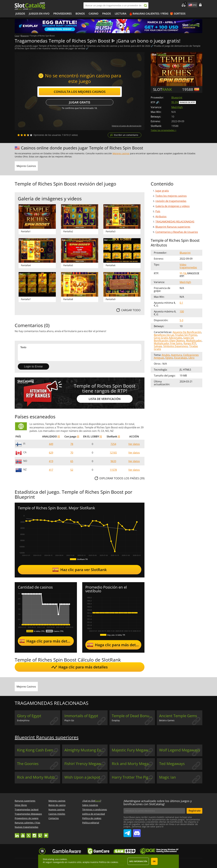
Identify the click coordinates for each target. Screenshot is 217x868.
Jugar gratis (80, 102)
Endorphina (23, 720)
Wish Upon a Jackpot (82, 777)
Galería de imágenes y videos (173, 206)
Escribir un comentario (126, 135)
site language (190, 4)
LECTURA (121, 14)
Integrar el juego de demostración (127, 126)
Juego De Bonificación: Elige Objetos (174, 339)
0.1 (181, 303)
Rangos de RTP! (187, 102)
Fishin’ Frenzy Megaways (86, 764)
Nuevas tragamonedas (26, 827)
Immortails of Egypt (81, 716)
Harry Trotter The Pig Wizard (133, 777)
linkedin (17, 834)
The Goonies (28, 764)
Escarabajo (181, 358)
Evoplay (116, 720)
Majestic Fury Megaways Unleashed (133, 750)
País (158, 211)
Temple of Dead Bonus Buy (133, 716)
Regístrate (195, 811)
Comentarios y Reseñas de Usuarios (177, 232)
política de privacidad (94, 814)
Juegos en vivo (39, 14)
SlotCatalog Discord (137, 832)
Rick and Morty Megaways (133, 764)
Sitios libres (21, 805)
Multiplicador (194, 341)
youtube (23, 834)
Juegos (20, 14)
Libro (191, 358)
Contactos (54, 818)
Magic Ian (168, 777)
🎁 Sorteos (178, 14)
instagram (34, 834)
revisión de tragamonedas (171, 201)
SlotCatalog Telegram (127, 832)
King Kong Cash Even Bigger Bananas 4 (39, 750)
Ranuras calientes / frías (150, 14)
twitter (29, 834)
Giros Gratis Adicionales (168, 338)
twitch (40, 834)
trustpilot (46, 834)
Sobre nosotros (90, 805)
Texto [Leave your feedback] (80, 352)
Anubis (166, 355)
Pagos (107, 14)
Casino (93, 14)
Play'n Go (69, 720)
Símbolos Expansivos (176, 346)
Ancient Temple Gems (178, 716)
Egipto (169, 358)
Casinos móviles (57, 814)
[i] (59, 437)
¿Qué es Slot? (92, 801)
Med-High (177, 107)
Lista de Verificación (105, 399)
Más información (138, 861)
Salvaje (158, 346)
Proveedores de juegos (27, 818)
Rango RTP (190, 343)
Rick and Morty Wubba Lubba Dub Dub (39, 777)
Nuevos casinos (57, 809)
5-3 (181, 320)
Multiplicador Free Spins (168, 343)
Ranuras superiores (25, 801)
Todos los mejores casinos (171, 196)
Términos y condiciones (95, 809)
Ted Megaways (172, 764)
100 (182, 311)
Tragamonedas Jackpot (27, 809)
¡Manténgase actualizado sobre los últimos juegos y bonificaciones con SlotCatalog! (158, 803)
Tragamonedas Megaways (28, 814)
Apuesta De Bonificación (187, 332)
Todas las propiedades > (164, 130)
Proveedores (62, 14)
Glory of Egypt (29, 716)
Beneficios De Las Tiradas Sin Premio (175, 335)
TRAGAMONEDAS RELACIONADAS (175, 222)
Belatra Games (167, 720)
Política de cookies (92, 818)
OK (154, 861)
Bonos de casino (57, 805)
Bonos (80, 14)
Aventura (176, 355)
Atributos (161, 216)
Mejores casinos (121, 153)
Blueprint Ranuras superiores (173, 227)
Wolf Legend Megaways (179, 750)
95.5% (175, 102)
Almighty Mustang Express (86, 750)
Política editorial (91, 823)
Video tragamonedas (188, 266)
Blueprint (177, 98)
